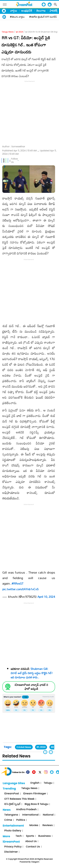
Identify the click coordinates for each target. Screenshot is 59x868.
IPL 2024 (41, 747)
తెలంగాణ (41, 11)
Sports (30, 836)
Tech (19, 836)
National (48, 815)
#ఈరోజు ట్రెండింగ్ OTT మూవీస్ (43, 17)
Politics (21, 820)
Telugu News (8, 32)
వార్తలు (14, 11)
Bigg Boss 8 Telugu (37, 804)
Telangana (11, 815)
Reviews (48, 825)
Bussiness (44, 836)
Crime (8, 820)
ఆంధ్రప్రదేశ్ (27, 11)
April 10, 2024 (46, 597)
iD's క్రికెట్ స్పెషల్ (12, 804)
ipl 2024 (20, 32)
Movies (34, 825)
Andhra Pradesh (26, 810)
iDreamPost (12, 794)
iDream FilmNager (35, 794)
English (35, 783)
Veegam (35, 862)
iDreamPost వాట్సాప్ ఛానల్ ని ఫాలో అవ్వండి (31, 687)
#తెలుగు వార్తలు (17, 17)
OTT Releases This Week (19, 799)
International (31, 815)
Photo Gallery (13, 831)
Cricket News (24, 747)
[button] (51, 752)
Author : (14, 147)
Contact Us (33, 847)
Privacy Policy (13, 847)
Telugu (48, 783)
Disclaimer (11, 852)
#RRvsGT (18, 583)
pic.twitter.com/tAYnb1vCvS (20, 589)
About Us (31, 841)
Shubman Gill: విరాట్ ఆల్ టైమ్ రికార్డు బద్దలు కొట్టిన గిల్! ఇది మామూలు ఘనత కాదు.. (32, 673)
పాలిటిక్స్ (54, 11)
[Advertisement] (29, 112)
